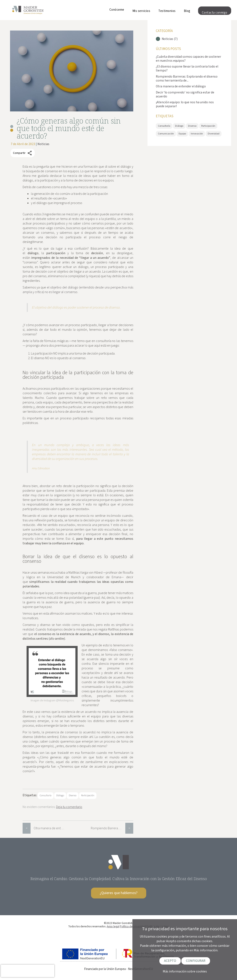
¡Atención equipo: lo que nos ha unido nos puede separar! (185, 104)
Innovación (197, 134)
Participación (88, 796)
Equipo (182, 134)
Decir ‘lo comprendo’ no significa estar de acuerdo (185, 94)
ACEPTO (170, 961)
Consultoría (46, 796)
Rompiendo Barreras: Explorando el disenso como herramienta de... (187, 78)
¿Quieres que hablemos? (119, 893)
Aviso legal (113, 926)
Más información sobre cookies (185, 971)
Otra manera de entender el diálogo (51, 828)
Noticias (43, 144)
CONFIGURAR (196, 961)
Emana (116, 577)
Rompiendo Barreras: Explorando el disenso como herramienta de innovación (108, 828)
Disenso (73, 796)
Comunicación (166, 134)
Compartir (23, 153)
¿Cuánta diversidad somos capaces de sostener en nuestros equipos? (188, 59)
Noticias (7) (170, 39)
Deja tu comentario (69, 807)
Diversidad (214, 134)
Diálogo (60, 796)
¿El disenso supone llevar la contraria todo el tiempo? (187, 68)
